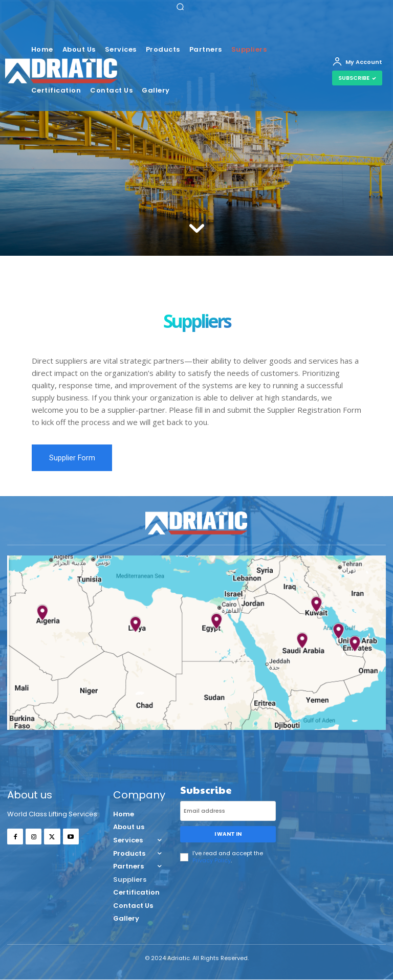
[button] (180, 7)
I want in (228, 834)
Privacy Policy (212, 860)
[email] (228, 811)
